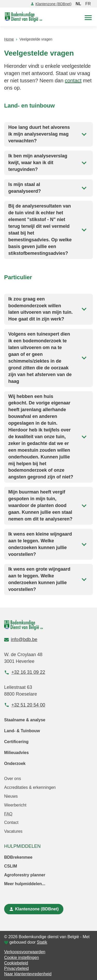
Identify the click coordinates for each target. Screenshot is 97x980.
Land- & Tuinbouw (22, 731)
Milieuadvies (16, 753)
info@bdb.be (21, 639)
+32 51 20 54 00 (25, 705)
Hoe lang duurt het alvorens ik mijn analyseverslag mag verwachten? (48, 134)
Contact (11, 822)
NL (78, 4)
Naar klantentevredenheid (28, 974)
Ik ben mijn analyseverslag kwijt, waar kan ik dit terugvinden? (48, 163)
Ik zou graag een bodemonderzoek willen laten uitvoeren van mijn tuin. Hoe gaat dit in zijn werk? (48, 309)
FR (88, 4)
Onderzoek (15, 764)
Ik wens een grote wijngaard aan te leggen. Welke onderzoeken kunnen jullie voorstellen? (48, 579)
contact (73, 81)
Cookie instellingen (21, 958)
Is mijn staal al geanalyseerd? (48, 188)
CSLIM (11, 866)
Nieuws (11, 796)
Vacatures (13, 831)
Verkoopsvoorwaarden (25, 952)
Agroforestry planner (25, 875)
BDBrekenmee (18, 857)
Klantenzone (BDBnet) (51, 4)
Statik (42, 942)
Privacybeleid (16, 968)
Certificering (16, 742)
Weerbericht (15, 805)
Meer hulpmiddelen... (25, 884)
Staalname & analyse (25, 720)
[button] (88, 17)
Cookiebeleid (16, 963)
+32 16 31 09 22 (25, 672)
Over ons (13, 779)
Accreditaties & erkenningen (30, 787)
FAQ (8, 814)
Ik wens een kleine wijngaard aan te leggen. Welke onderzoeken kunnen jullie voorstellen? (48, 544)
